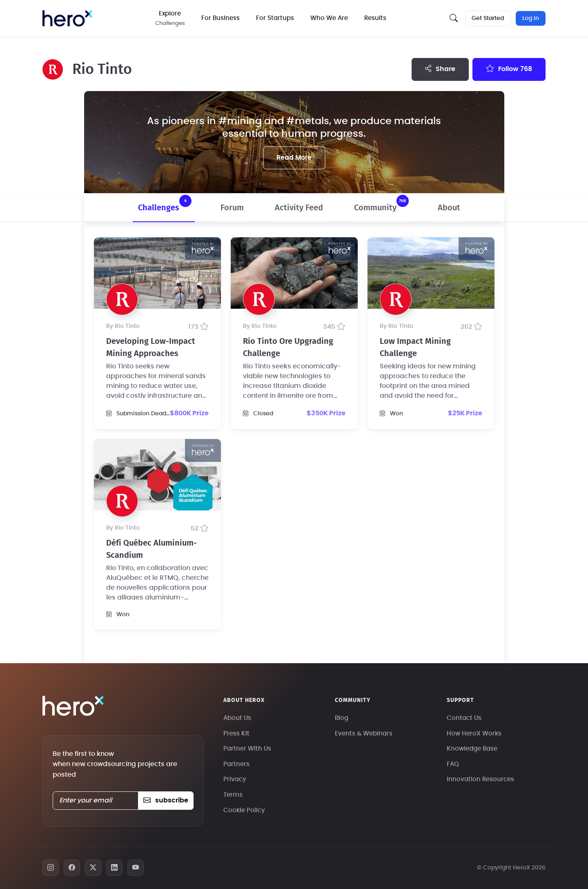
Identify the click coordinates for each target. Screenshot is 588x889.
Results (376, 18)
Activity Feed (299, 208)
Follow (509, 69)
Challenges (165, 203)
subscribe (166, 800)
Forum (232, 208)
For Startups (276, 18)
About (449, 208)
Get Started (488, 18)
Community (381, 203)
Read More (294, 157)
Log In (531, 18)
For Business (221, 18)
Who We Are (330, 18)
